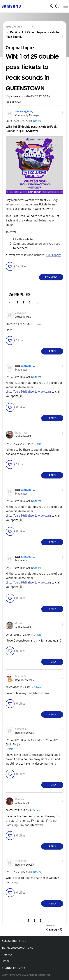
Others (37, 121)
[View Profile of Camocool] (21, 729)
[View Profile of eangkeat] (20, 313)
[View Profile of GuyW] (19, 624)
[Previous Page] (12, 302)
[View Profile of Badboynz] (21, 799)
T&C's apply (53, 255)
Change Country (13, 968)
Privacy (7, 955)
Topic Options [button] (57, 37)
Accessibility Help (15, 941)
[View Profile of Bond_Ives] (21, 433)
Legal (6, 961)
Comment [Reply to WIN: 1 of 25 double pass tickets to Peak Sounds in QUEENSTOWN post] (51, 277)
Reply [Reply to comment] (52, 351)
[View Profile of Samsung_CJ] (28, 366)
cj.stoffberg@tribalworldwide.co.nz (28, 392)
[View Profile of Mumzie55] (21, 676)
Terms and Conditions (17, 948)
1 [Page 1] (17, 302)
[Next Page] (37, 302)
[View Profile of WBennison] (22, 861)
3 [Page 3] (30, 302)
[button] (57, 112)
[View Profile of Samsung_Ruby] (24, 112)
